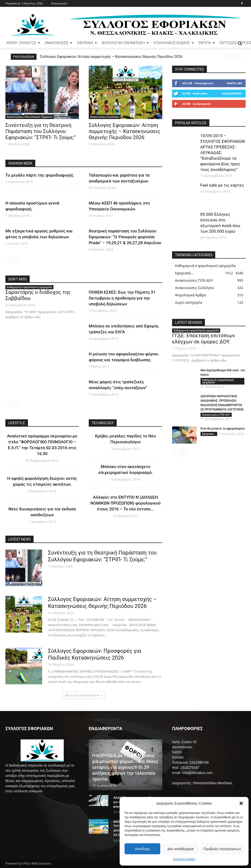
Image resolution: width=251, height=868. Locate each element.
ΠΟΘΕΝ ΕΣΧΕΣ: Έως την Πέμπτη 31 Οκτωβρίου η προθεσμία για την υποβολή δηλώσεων (122, 298)
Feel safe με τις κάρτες (222, 185)
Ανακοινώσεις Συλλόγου (105, 117)
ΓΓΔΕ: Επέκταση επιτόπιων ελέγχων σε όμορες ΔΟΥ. (204, 339)
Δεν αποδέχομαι (181, 849)
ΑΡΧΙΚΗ (12, 43)
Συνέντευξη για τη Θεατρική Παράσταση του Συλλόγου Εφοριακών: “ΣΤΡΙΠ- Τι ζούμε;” (41, 131)
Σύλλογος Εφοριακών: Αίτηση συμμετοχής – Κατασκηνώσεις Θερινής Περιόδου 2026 (111, 57)
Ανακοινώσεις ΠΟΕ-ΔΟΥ (216, 415)
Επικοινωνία (59, 3)
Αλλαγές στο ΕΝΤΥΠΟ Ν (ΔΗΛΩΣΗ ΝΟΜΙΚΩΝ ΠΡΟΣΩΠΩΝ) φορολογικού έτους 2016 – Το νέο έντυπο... (125, 503)
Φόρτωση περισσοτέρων (84, 695)
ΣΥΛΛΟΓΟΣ (30, 43)
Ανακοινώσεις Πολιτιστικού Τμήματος (30, 117)
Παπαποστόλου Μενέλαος (213, 783)
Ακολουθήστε (232, 93)
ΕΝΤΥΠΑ (207, 43)
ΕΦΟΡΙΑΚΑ (87, 43)
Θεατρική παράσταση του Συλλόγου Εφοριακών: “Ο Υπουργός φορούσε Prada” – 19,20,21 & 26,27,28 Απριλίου (125, 237)
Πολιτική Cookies (184, 859)
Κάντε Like (234, 83)
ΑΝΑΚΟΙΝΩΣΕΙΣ (58, 43)
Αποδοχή (142, 849)
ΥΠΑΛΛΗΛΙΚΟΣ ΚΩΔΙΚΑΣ (174, 43)
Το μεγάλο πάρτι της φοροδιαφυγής (40, 175)
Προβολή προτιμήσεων (222, 849)
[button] (241, 803)
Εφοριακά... (209, 434)
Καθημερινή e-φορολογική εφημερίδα (29, 287)
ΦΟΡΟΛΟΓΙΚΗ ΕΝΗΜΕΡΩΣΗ (125, 43)
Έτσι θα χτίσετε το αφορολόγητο (223, 429)
